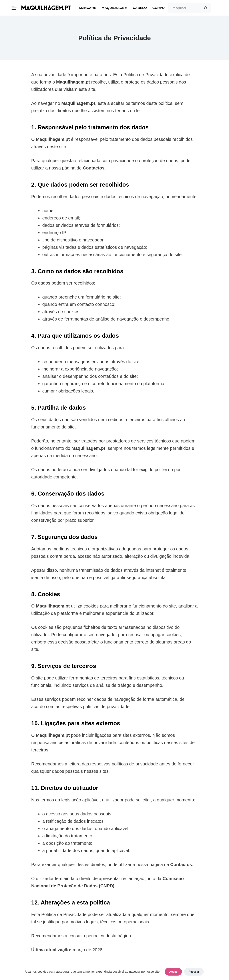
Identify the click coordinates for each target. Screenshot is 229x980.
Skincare (87, 8)
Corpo (158, 8)
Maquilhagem (114, 8)
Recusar (194, 972)
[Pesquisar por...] (184, 8)
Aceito (173, 972)
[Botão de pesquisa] (206, 8)
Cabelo (140, 8)
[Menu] (14, 8)
